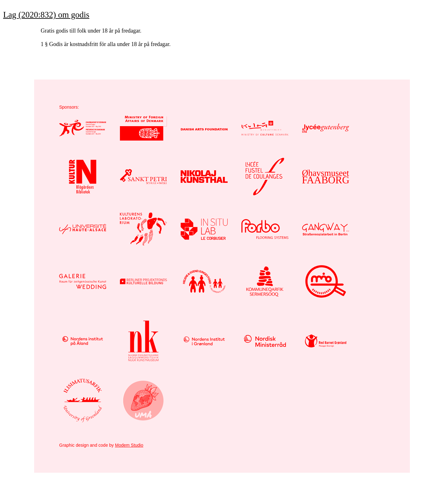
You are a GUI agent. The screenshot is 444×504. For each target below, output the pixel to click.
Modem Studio (129, 445)
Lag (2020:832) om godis (46, 15)
